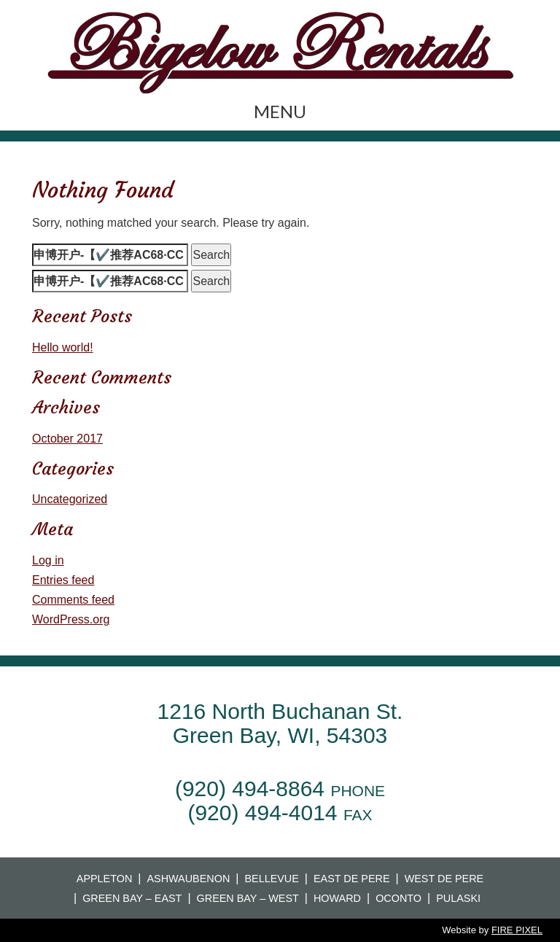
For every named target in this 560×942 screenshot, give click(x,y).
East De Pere (352, 879)
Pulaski (458, 898)
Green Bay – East (132, 898)
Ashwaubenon (188, 879)
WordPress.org (71, 619)
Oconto (398, 898)
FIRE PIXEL (517, 930)
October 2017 (67, 439)
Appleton (105, 879)
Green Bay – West (248, 898)
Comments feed (73, 600)
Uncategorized (70, 499)
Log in (48, 560)
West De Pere (444, 879)
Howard (337, 898)
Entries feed (63, 580)
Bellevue (271, 879)
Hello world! (63, 347)
